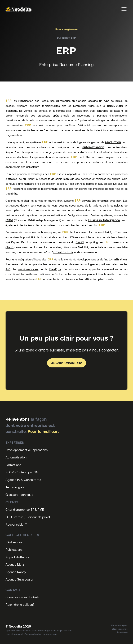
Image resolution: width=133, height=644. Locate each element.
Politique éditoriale (119, 629)
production (115, 106)
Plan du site (122, 632)
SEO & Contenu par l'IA (22, 472)
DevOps (55, 269)
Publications (14, 549)
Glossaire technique (19, 495)
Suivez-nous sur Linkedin (23, 597)
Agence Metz (15, 564)
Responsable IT (16, 524)
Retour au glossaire (66, 29)
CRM (9, 220)
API (8, 269)
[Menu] (124, 9)
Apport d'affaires (17, 557)
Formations (13, 465)
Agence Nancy (16, 572)
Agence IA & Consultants (23, 480)
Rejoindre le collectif (20, 604)
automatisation (93, 147)
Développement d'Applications (27, 450)
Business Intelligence (104, 220)
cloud (80, 242)
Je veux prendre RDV (67, 363)
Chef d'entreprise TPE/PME (25, 509)
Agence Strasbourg (19, 579)
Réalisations (14, 542)
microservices (28, 269)
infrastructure (63, 252)
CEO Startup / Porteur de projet (28, 517)
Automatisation (16, 457)
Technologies (15, 487)
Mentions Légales (119, 625)
